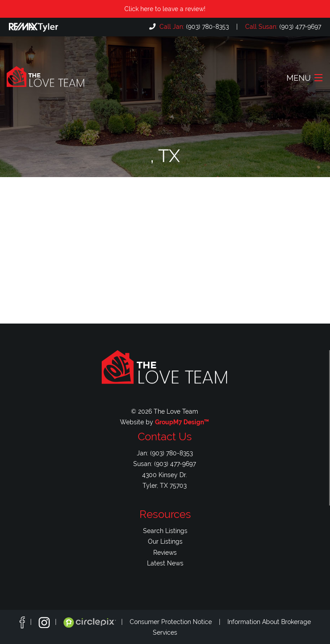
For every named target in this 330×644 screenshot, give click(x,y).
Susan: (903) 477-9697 (165, 464)
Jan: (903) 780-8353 (165, 453)
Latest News (165, 563)
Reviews (165, 552)
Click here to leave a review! (165, 9)
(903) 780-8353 (193, 26)
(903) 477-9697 (282, 26)
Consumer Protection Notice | (179, 622)
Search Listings (165, 531)
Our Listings (165, 541)
